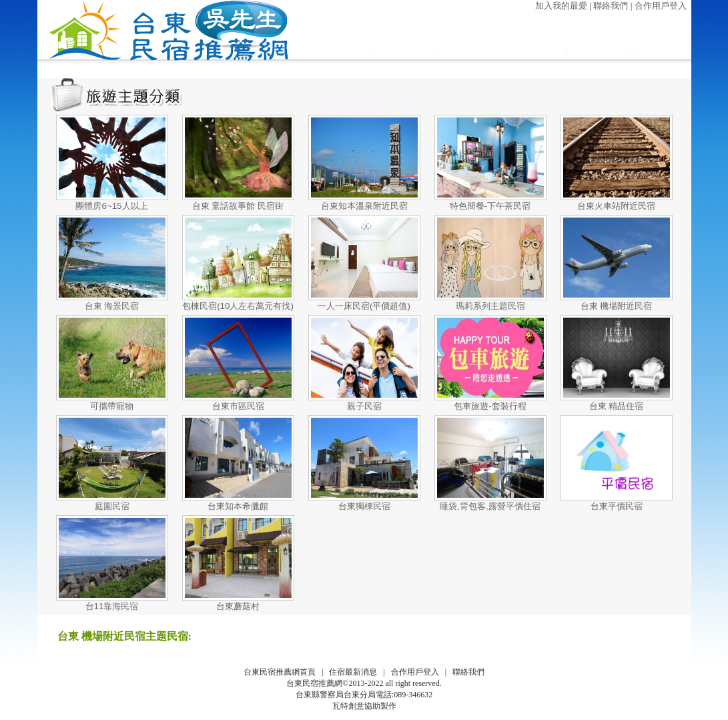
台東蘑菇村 (238, 606)
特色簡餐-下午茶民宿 (490, 206)
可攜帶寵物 (112, 406)
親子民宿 (364, 406)
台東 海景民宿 (112, 306)
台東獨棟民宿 (364, 506)
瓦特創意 (348, 706)
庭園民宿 (112, 506)
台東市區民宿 (238, 406)
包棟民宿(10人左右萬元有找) (238, 306)
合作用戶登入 (661, 6)
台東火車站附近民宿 (616, 206)
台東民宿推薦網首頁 (280, 672)
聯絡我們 (611, 6)
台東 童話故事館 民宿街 (238, 206)
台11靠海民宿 (112, 606)
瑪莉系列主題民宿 (490, 306)
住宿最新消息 (353, 672)
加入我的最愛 (561, 6)
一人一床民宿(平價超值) (364, 306)
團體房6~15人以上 (111, 206)
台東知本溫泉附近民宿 (364, 206)
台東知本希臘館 (238, 506)
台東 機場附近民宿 (617, 306)
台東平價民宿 (617, 506)
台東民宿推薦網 (314, 683)
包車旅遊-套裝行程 (490, 406)
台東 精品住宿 (617, 406)
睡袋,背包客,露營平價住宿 (490, 506)
